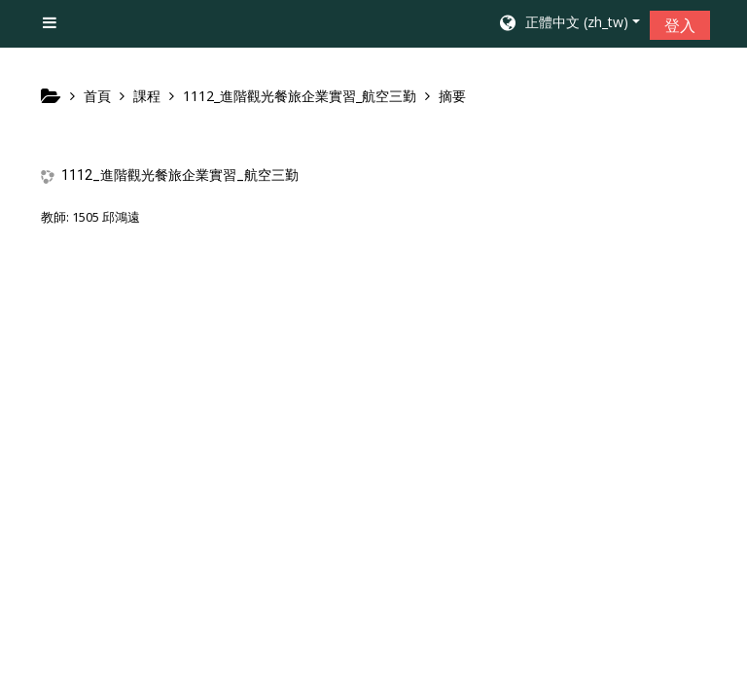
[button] (569, 24)
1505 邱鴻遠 (106, 217)
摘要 (452, 96)
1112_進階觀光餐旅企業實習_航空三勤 (180, 175)
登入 (680, 25)
